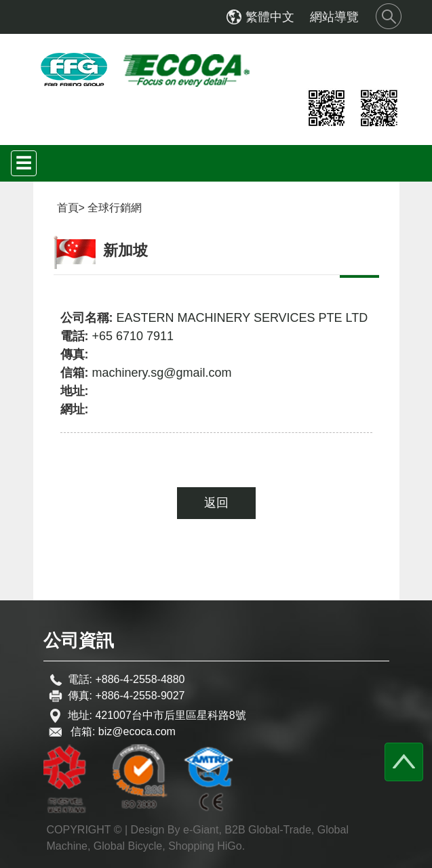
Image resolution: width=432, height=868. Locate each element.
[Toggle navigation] (24, 163)
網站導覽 (334, 17)
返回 (216, 503)
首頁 (68, 208)
